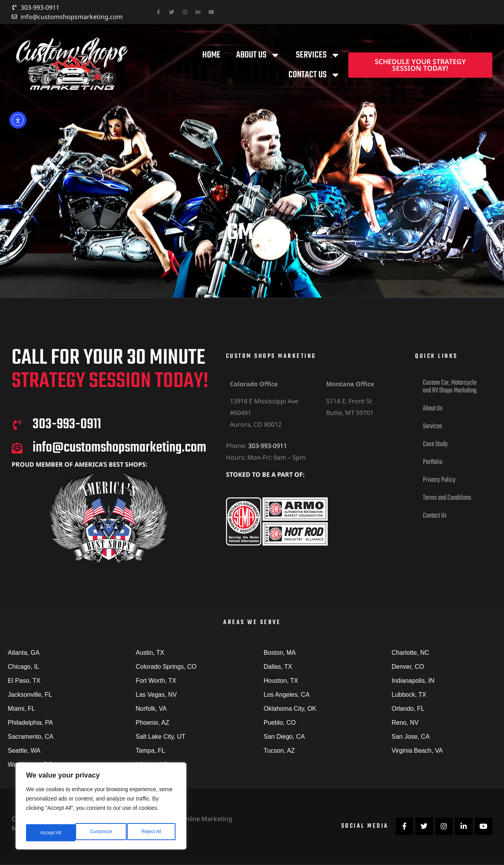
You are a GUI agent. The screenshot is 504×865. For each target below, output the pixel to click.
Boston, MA (280, 653)
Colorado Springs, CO (166, 667)
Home (211, 55)
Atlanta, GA (24, 653)
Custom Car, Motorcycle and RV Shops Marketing (450, 387)
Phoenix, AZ (153, 723)
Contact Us (315, 75)
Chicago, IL (23, 667)
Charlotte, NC (411, 653)
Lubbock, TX (409, 695)
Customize (51, 833)
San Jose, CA (411, 737)
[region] (101, 809)
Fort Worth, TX (156, 681)
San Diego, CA (284, 737)
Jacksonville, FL (30, 695)
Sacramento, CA (30, 737)
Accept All (152, 833)
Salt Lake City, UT (161, 737)
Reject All (102, 833)
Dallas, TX (278, 667)
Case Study (435, 444)
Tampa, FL (151, 751)
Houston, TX (281, 681)
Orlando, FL (408, 709)
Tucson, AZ (279, 751)
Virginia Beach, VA (417, 751)
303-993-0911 (268, 446)
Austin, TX (150, 653)
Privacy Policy (439, 480)
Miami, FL (21, 709)
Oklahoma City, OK (290, 709)
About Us (258, 55)
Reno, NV (405, 723)
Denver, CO (408, 667)
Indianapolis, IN (413, 681)
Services (318, 55)
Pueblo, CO (280, 723)
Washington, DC (30, 765)
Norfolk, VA (151, 709)
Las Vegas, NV (156, 695)
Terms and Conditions (447, 498)
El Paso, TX (24, 681)
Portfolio (433, 462)
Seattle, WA (24, 751)
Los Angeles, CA (287, 695)
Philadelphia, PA (30, 723)
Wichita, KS (152, 765)
